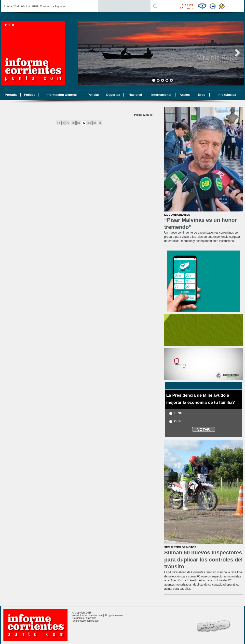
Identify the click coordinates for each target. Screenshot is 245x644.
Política (29, 95)
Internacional (161, 95)
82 (84, 123)
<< (58, 123)
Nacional (135, 95)
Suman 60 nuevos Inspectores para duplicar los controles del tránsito (203, 560)
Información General (61, 95)
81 (79, 123)
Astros (185, 95)
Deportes (113, 95)
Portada (11, 95)
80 (73, 123)
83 (89, 123)
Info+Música (227, 95)
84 (95, 123)
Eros (202, 95)
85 (100, 123)
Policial (93, 95)
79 (68, 123)
